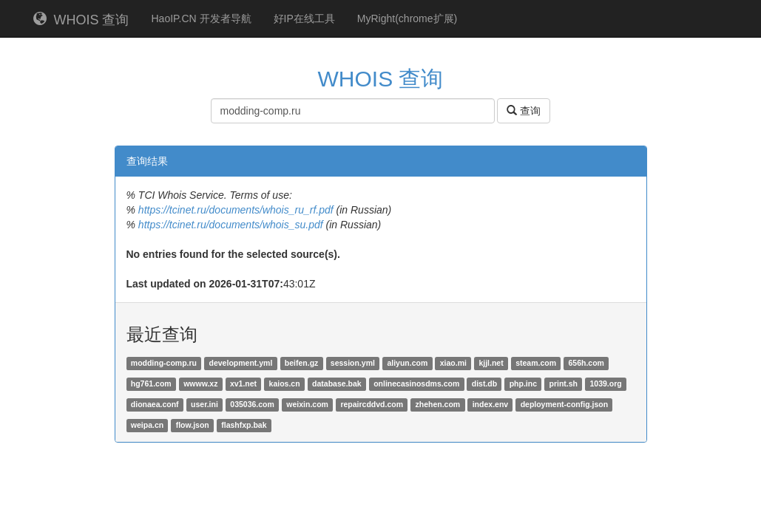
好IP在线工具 (304, 18)
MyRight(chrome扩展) (407, 18)
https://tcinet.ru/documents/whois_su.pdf (231, 225)
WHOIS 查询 (81, 20)
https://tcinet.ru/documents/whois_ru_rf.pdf (236, 210)
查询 (524, 111)
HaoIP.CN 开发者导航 (202, 18)
